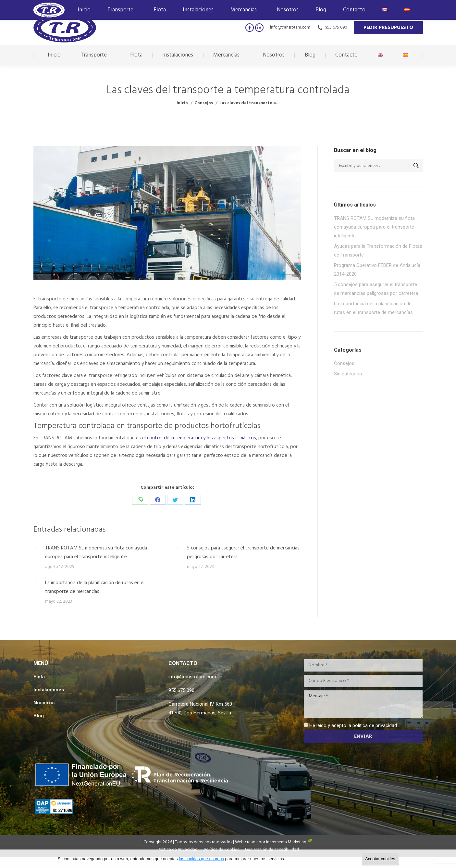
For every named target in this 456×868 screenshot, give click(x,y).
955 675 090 (332, 27)
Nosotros (44, 703)
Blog (39, 716)
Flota (39, 677)
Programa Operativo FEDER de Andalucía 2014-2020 (377, 270)
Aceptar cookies (380, 859)
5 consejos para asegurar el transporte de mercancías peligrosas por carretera (243, 553)
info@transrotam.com (290, 27)
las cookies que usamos (201, 859)
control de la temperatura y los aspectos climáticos (202, 438)
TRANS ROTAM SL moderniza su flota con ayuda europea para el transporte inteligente (96, 553)
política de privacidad (375, 725)
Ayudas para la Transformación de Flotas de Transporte (378, 251)
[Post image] (36, 548)
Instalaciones (49, 690)
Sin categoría (348, 374)
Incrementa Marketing (289, 842)
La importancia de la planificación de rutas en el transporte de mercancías (95, 587)
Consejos (344, 363)
